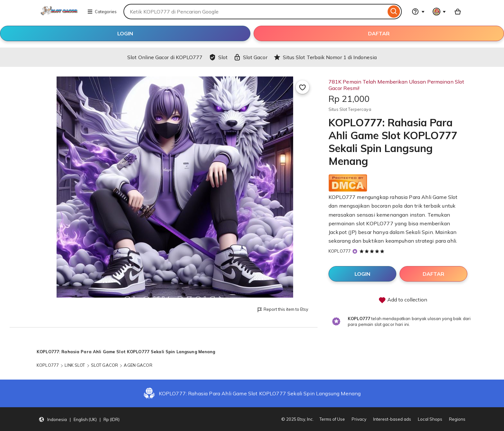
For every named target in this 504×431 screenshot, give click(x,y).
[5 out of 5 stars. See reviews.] (373, 251)
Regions (457, 419)
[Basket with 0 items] (458, 12)
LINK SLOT (75, 365)
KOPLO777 (340, 251)
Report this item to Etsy (282, 310)
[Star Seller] (355, 251)
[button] (79, 419)
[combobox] (255, 12)
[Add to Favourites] (302, 87)
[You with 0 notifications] (439, 12)
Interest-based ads (392, 419)
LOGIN (125, 33)
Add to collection (403, 300)
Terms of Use (332, 419)
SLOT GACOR (104, 365)
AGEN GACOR (138, 365)
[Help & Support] (418, 12)
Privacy (359, 419)
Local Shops (430, 419)
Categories (102, 12)
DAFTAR (379, 33)
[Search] (394, 12)
